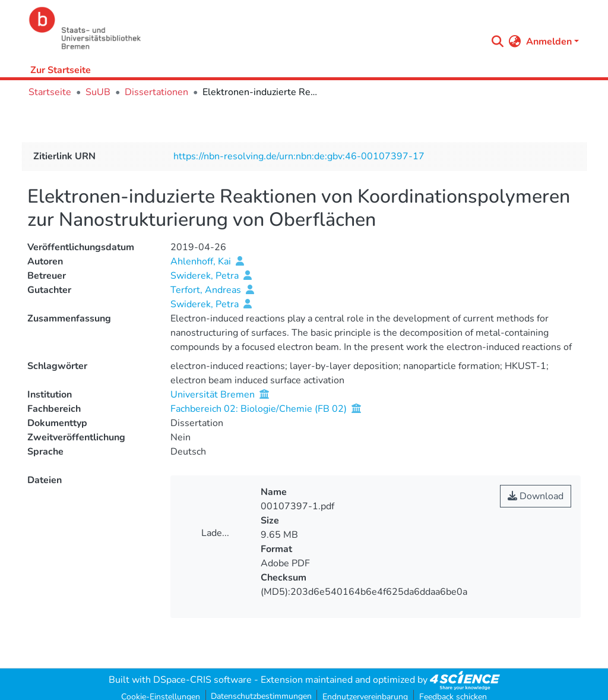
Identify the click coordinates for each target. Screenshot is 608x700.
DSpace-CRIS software (202, 680)
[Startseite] (254, 28)
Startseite (50, 92)
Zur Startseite (61, 70)
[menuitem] (515, 42)
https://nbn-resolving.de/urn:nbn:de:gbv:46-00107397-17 (299, 156)
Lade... (215, 533)
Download (536, 496)
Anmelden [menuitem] (549, 42)
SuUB (98, 92)
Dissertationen (156, 92)
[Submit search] (498, 42)
